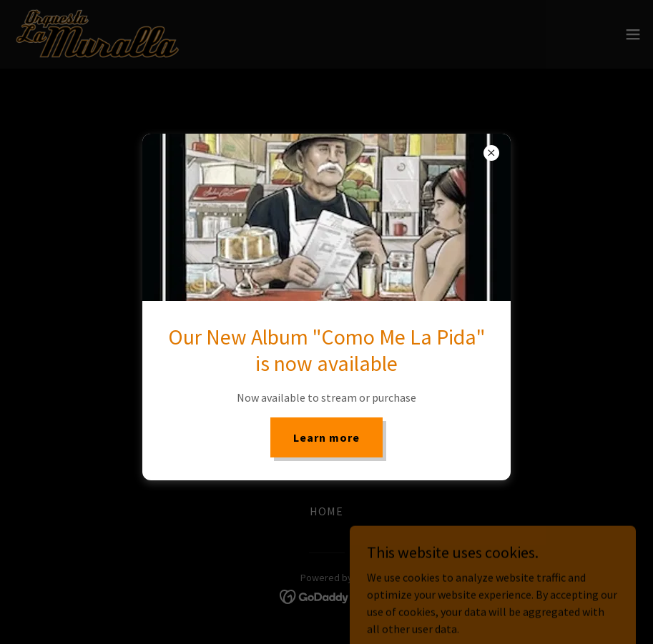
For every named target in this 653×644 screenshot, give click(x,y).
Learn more (326, 437)
